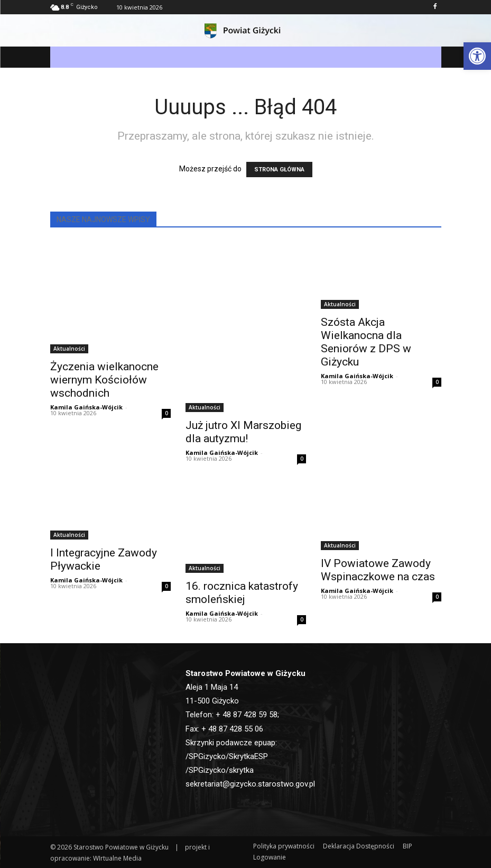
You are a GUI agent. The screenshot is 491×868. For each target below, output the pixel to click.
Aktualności (69, 349)
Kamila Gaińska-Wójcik (86, 407)
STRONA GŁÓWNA (279, 170)
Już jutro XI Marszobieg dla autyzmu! (243, 432)
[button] (477, 56)
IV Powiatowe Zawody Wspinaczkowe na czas (378, 570)
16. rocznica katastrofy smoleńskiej (242, 593)
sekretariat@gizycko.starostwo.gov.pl (250, 784)
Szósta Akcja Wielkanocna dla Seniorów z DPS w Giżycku (366, 342)
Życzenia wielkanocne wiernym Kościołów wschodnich (104, 380)
